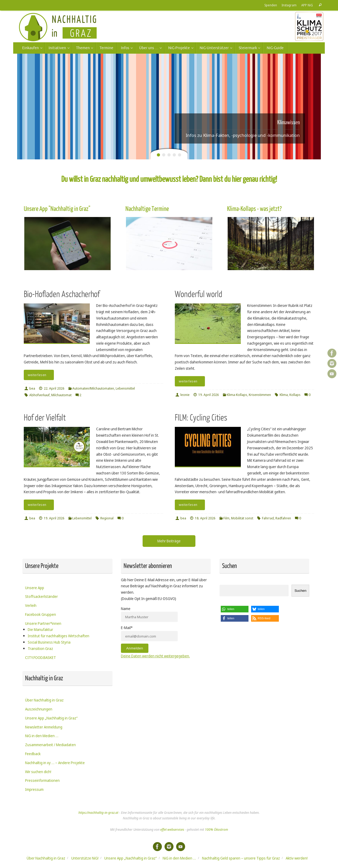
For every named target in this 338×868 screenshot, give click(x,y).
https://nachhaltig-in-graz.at (98, 813)
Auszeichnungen (39, 709)
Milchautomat (61, 395)
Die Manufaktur (40, 629)
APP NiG (307, 5)
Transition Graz (40, 648)
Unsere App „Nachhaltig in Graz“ (51, 718)
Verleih (31, 605)
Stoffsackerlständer (41, 596)
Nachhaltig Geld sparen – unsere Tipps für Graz (241, 858)
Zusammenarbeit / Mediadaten (50, 745)
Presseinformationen (42, 780)
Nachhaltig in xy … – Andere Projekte (55, 763)
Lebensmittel (125, 388)
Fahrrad (268, 518)
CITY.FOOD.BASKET (41, 657)
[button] (235, 609)
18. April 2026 (205, 518)
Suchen (300, 591)
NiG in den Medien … (42, 736)
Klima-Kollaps (237, 395)
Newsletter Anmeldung (44, 727)
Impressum (34, 789)
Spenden (271, 5)
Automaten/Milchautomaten (93, 388)
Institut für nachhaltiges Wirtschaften (58, 636)
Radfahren (283, 518)
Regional (107, 518)
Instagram (289, 5)
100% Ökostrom (216, 830)
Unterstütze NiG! (85, 858)
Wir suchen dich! (38, 772)
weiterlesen (40, 375)
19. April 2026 (209, 395)
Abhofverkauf (39, 395)
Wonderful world (199, 294)
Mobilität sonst (242, 518)
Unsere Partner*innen (43, 623)
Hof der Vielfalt (45, 418)
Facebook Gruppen (41, 614)
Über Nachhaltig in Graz (44, 700)
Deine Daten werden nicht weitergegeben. (155, 656)
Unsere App (35, 588)
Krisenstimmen (260, 395)
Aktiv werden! (297, 858)
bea (32, 388)
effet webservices (172, 830)
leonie (185, 395)
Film (226, 518)
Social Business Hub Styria (49, 642)
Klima (284, 395)
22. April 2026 (54, 388)
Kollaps (295, 395)
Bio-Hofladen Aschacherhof (62, 294)
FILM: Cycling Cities (201, 418)
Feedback (33, 754)
